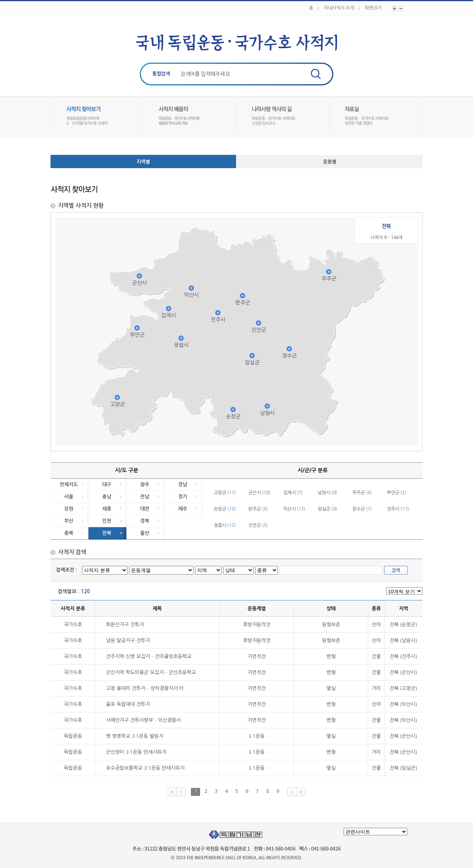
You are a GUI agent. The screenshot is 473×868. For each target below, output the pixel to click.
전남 (145, 497)
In (385, 8)
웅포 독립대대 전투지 (128, 704)
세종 (107, 509)
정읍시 (181, 345)
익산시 (192, 295)
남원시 (267, 413)
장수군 (289, 356)
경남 (183, 484)
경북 (145, 521)
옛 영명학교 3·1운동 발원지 (135, 736)
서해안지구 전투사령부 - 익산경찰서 (143, 720)
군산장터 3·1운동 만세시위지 (136, 752)
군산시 (140, 283)
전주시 (218, 320)
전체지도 (69, 484)
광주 (145, 484)
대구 (107, 484)
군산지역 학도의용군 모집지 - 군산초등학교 (151, 672)
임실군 (252, 362)
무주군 (329, 279)
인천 (107, 521)
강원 (69, 509)
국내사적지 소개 (339, 8)
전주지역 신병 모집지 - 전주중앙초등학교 (149, 656)
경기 (183, 497)
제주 (183, 509)
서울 (69, 497)
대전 (145, 509)
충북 (69, 533)
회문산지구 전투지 (125, 625)
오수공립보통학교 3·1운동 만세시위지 (145, 768)
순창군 (233, 416)
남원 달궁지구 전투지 (128, 640)
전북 (107, 533)
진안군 (259, 330)
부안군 (137, 335)
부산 (69, 521)
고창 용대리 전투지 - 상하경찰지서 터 (145, 688)
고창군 (117, 404)
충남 (107, 497)
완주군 (243, 302)
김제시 (169, 315)
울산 (145, 533)
